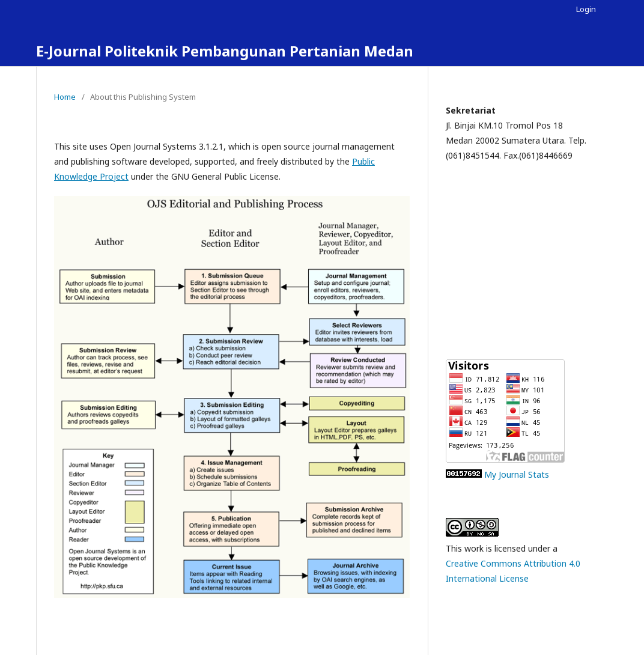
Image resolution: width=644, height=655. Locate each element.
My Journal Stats (517, 474)
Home (65, 97)
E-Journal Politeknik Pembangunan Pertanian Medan (225, 51)
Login (586, 9)
